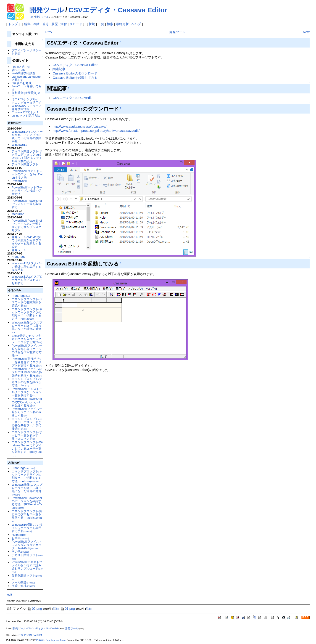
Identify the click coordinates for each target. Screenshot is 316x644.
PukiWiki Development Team (51, 640)
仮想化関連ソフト (27, 577)
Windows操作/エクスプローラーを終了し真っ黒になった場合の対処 (27, 327)
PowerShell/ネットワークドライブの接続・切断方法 (27, 191)
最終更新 (122, 24)
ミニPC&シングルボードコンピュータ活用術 (27, 101)
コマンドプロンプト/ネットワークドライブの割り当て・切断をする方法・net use (27, 314)
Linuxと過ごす (21, 67)
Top (31, 17)
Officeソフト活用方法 (26, 116)
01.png (68, 609)
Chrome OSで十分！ (25, 112)
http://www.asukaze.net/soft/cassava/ (79, 127)
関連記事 (59, 69)
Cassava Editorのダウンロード (75, 73)
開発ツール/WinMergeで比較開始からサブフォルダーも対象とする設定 (26, 242)
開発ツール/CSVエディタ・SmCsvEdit (36, 628)
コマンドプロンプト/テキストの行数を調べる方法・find (27, 382)
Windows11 (19, 145)
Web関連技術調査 (24, 73)
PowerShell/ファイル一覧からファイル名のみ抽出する (27, 412)
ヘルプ (136, 24)
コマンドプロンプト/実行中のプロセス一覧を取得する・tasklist (27, 516)
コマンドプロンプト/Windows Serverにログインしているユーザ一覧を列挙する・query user (27, 449)
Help (19, 535)
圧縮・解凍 (23, 586)
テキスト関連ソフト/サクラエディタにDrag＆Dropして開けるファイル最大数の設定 (27, 156)
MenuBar (18, 214)
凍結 (36, 24)
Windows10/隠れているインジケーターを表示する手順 (27, 528)
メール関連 (23, 582)
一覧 (101, 24)
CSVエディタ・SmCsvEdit (72, 98)
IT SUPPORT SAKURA (30, 635)
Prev (49, 32)
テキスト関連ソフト (25, 164)
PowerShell (19, 181)
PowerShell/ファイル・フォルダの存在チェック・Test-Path (27, 545)
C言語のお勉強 (22, 83)
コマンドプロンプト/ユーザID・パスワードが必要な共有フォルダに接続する (27, 424)
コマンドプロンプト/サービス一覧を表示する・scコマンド (27, 435)
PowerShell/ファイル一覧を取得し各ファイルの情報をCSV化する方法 (27, 350)
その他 (20, 552)
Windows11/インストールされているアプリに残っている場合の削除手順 (27, 137)
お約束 (16, 54)
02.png (35, 609)
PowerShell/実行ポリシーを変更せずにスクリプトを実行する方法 (27, 362)
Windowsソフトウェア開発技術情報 (27, 107)
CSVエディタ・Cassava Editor (118, 10)
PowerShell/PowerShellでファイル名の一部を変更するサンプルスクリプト (27, 225)
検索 (110, 24)
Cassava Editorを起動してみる (75, 78)
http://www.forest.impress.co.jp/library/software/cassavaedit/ (96, 131)
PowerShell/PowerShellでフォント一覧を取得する (27, 204)
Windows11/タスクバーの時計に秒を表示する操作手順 (27, 267)
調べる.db (18, 70)
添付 (64, 24)
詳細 (56, 609)
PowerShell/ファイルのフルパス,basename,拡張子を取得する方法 (27, 372)
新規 (92, 24)
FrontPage (18, 257)
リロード (76, 24)
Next (306, 32)
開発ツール (47, 10)
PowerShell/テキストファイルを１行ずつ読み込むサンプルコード (27, 567)
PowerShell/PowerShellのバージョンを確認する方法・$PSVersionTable (27, 503)
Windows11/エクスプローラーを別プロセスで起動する (27, 280)
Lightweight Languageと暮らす (26, 78)
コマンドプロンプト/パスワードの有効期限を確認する (27, 302)
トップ (13, 24)
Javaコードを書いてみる (27, 88)
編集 (27, 24)
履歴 (55, 24)
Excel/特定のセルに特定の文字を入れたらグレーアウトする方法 (27, 339)
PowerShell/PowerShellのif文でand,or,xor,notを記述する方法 (27, 402)
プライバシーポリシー (26, 50)
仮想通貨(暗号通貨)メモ (26, 94)
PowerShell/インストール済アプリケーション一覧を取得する (27, 392)
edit (10, 595)
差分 (45, 24)
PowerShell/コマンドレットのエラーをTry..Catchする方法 (27, 174)
